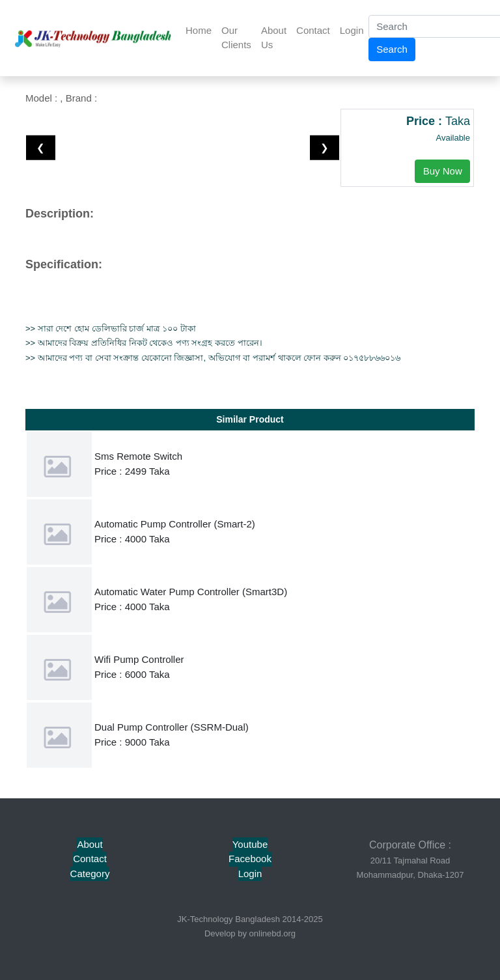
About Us (274, 38)
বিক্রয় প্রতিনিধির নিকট (109, 343)
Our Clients (236, 38)
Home (199, 30)
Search (392, 49)
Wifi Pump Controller (139, 659)
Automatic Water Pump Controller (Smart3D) (191, 592)
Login (352, 30)
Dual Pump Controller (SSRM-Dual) (172, 727)
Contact (313, 30)
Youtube (250, 844)
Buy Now (443, 171)
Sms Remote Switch (138, 456)
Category (90, 874)
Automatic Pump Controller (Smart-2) (175, 524)
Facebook (250, 859)
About (90, 844)
